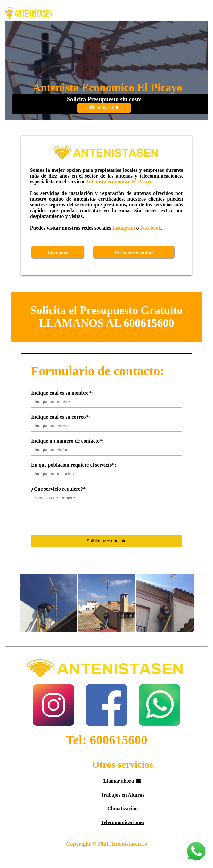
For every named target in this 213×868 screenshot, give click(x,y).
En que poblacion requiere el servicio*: (74, 465)
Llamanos (58, 252)
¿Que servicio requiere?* (58, 489)
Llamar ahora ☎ (123, 781)
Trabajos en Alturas (123, 795)
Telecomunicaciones (123, 822)
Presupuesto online (134, 252)
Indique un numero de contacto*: (67, 441)
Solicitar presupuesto (106, 541)
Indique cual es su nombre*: (62, 393)
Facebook (151, 228)
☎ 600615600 (104, 108)
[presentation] (80, 523)
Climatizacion (123, 809)
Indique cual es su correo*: (61, 417)
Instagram (123, 228)
